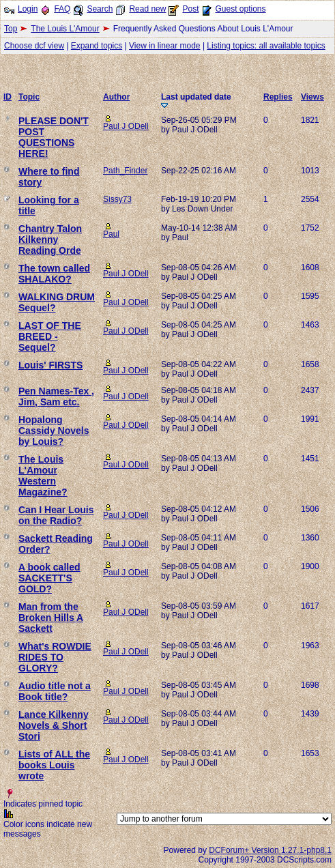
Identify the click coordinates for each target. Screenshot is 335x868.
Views (312, 97)
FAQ (62, 9)
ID (8, 97)
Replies (278, 97)
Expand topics (97, 46)
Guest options (240, 9)
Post (190, 9)
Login (28, 9)
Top (11, 29)
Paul (111, 234)
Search (100, 9)
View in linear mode (165, 46)
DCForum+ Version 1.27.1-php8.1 (270, 850)
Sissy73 (117, 199)
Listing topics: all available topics (266, 46)
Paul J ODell (126, 126)
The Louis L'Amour (65, 29)
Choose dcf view (34, 46)
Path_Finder (125, 171)
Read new (147, 9)
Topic (29, 97)
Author (116, 97)
